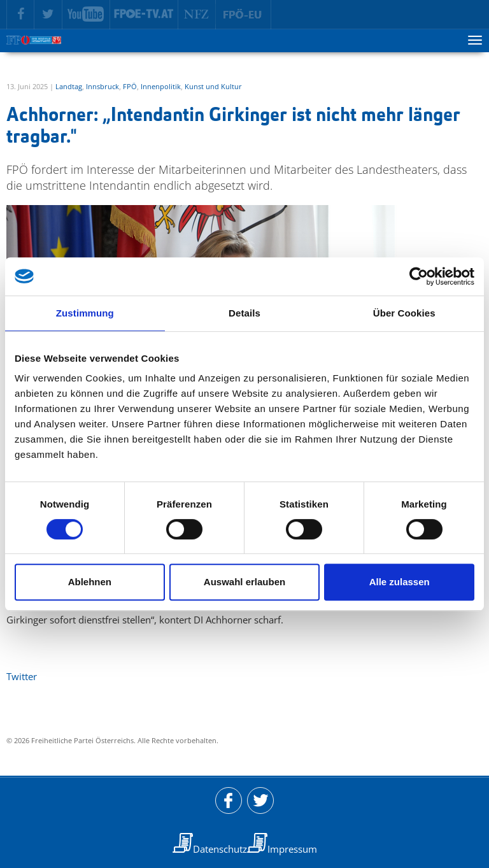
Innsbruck (103, 86)
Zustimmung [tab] (85, 313)
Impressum (292, 849)
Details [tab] (244, 313)
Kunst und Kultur (213, 86)
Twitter (22, 676)
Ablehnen (90, 582)
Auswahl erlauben (244, 582)
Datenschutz (220, 849)
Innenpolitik (161, 86)
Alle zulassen (400, 582)
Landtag (69, 86)
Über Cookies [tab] (404, 313)
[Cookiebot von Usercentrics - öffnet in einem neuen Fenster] (419, 276)
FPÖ (130, 86)
